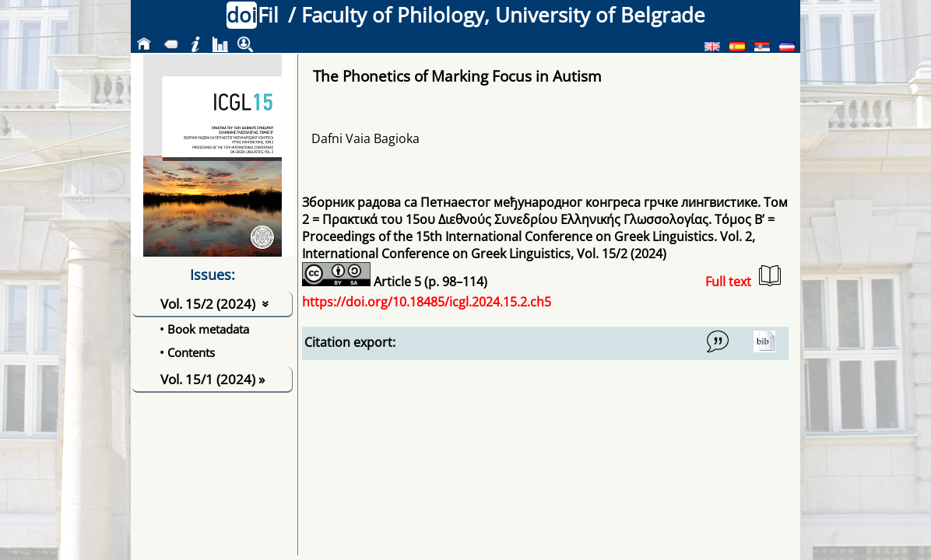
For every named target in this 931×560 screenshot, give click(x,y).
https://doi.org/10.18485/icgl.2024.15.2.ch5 (427, 302)
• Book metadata (204, 329)
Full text (743, 277)
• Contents (187, 352)
